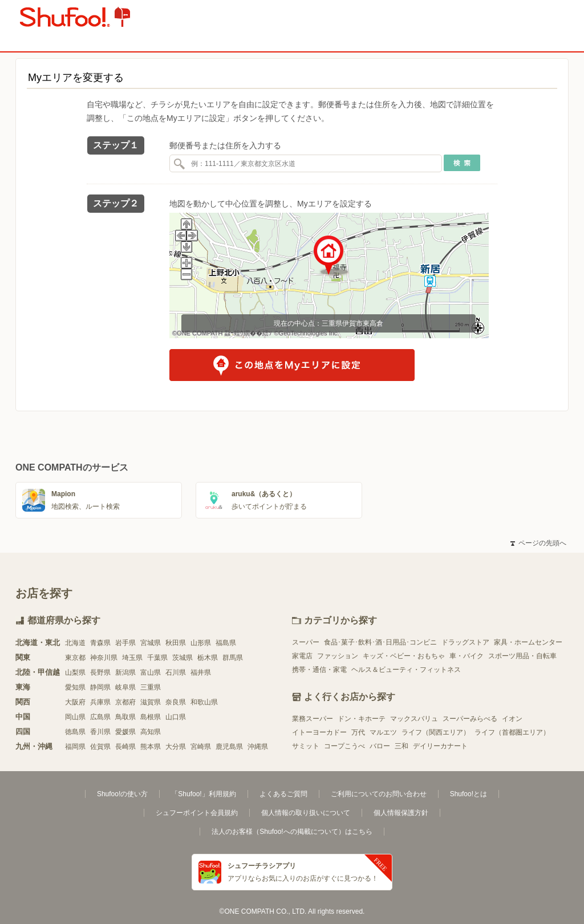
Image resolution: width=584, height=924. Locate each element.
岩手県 (125, 643)
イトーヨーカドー (319, 732)
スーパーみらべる (470, 719)
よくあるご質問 (283, 794)
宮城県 (151, 643)
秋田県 (176, 643)
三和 (401, 746)
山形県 (201, 643)
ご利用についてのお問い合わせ (379, 794)
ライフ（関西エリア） (436, 732)
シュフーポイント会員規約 (197, 813)
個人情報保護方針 (401, 813)
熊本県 (151, 747)
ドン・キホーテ (362, 719)
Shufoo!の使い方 (122, 794)
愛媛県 (125, 732)
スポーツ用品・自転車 (522, 656)
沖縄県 (258, 747)
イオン (512, 719)
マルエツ (383, 732)
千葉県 (157, 658)
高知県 (151, 732)
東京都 (75, 658)
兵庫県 (100, 702)
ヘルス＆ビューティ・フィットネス (406, 670)
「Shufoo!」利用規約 (203, 794)
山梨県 (75, 672)
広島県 (100, 717)
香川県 (100, 732)
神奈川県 (104, 658)
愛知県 (75, 687)
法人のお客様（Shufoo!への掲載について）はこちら (292, 832)
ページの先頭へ (538, 543)
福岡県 (75, 747)
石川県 (176, 672)
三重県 (151, 687)
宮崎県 (201, 747)
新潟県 (125, 672)
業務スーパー (313, 719)
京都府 (125, 702)
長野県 (100, 672)
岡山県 (75, 717)
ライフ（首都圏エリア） (512, 732)
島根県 (151, 717)
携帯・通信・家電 (319, 670)
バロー (380, 746)
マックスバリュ (414, 719)
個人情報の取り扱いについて (306, 813)
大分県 (176, 747)
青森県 (100, 643)
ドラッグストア (465, 642)
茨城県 (182, 658)
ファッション (338, 656)
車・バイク (467, 656)
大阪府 (75, 702)
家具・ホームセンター (528, 642)
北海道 (75, 643)
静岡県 (100, 687)
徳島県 (75, 732)
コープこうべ (344, 746)
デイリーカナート (440, 746)
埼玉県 (132, 658)
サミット (306, 746)
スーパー (306, 642)
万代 (358, 732)
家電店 (302, 656)
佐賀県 (100, 747)
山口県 (176, 717)
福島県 (226, 643)
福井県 (201, 672)
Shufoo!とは (469, 794)
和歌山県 (204, 702)
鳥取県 (125, 717)
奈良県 (176, 702)
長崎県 (125, 747)
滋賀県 (151, 702)
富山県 (151, 672)
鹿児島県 (229, 747)
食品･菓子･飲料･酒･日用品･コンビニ (380, 642)
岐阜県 (125, 687)
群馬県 (233, 658)
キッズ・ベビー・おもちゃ (404, 656)
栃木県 (208, 658)
